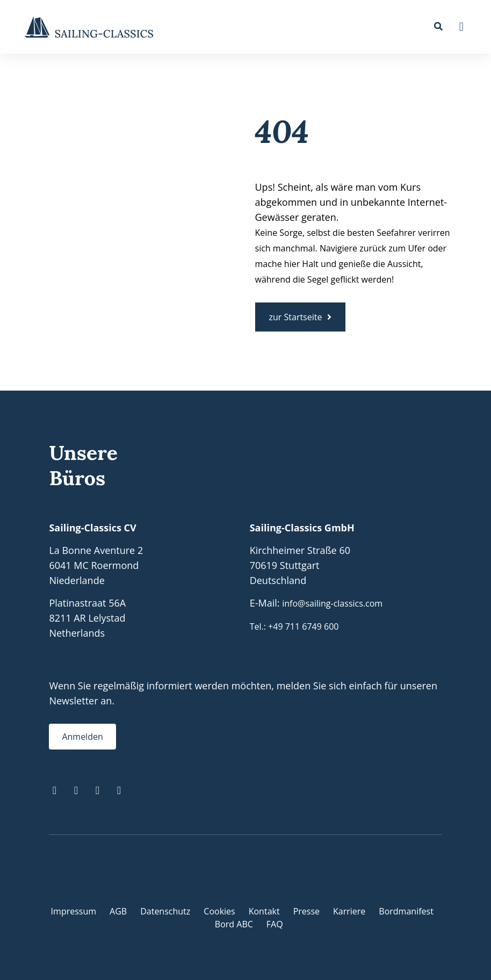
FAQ (275, 924)
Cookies (219, 911)
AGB (118, 911)
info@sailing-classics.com (332, 603)
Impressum (74, 911)
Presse (306, 911)
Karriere (349, 911)
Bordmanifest (406, 911)
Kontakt (264, 911)
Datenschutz (165, 911)
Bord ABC (234, 924)
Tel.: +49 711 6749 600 (294, 626)
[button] (461, 27)
